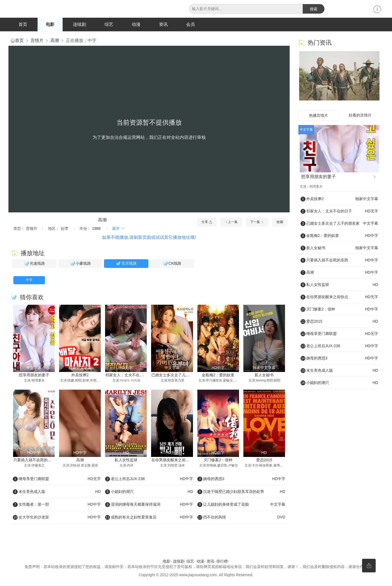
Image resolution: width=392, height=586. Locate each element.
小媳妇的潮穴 (149, 492)
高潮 (55, 41)
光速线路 (34, 264)
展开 (119, 229)
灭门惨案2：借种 (218, 460)
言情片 (37, 41)
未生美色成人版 (57, 492)
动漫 (136, 24)
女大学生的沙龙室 (57, 518)
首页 (23, 24)
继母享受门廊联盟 (57, 479)
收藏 (280, 222)
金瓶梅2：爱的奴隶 (218, 375)
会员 (191, 24)
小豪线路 (80, 264)
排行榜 (222, 562)
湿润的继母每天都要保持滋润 (149, 505)
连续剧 (79, 24)
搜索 (314, 9)
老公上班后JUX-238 (149, 479)
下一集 (257, 222)
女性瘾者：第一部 (57, 505)
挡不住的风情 (241, 518)
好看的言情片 (360, 115)
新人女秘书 (264, 375)
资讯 (163, 24)
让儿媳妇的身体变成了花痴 (241, 505)
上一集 (231, 222)
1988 (96, 229)
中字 (29, 280)
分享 (207, 222)
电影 (50, 24)
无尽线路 (126, 264)
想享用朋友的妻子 (34, 375)
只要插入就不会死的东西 (34, 460)
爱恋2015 (264, 460)
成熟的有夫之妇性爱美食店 (149, 518)
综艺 (109, 24)
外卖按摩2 (80, 375)
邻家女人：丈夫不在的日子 (128, 375)
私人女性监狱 (126, 460)
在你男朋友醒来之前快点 (172, 460)
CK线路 (172, 264)
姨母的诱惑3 (241, 479)
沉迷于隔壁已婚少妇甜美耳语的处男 (241, 492)
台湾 (64, 229)
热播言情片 (318, 116)
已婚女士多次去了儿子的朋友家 (178, 375)
